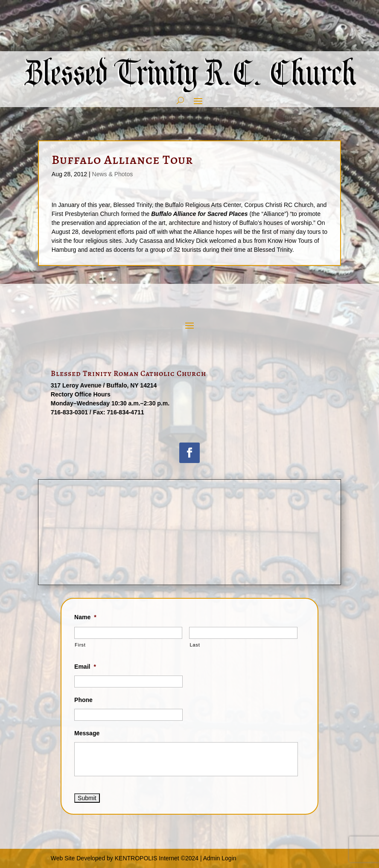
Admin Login (220, 858)
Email (85, 667)
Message (87, 733)
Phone (83, 700)
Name (85, 617)
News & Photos (113, 174)
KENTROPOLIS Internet (147, 858)
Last (195, 645)
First (80, 645)
